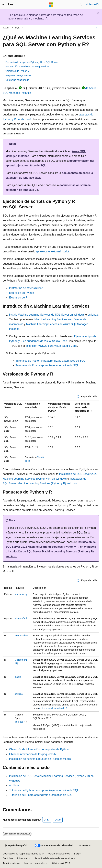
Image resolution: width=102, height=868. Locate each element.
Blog (76, 854)
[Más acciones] (96, 28)
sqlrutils (19, 694)
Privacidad (23, 858)
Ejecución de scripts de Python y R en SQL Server (32, 62)
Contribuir (8, 858)
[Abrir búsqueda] (81, 5)
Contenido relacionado (17, 80)
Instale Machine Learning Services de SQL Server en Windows (47, 315)
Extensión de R (18, 298)
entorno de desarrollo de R (53, 708)
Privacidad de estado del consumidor (54, 858)
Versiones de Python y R (18, 71)
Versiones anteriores (59, 854)
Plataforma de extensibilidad (26, 288)
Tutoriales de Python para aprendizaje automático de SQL (50, 361)
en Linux (93, 315)
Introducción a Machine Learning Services (27, 67)
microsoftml (21, 618)
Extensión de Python (22, 293)
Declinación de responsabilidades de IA (23, 854)
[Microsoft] (51, 5)
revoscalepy (21, 594)
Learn (6, 28)
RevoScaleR (21, 636)
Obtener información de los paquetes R (33, 754)
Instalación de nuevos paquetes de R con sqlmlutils (40, 759)
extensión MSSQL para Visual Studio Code (51, 346)
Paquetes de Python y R (18, 76)
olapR (18, 677)
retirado (19, 722)
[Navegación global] (3, 5)
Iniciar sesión (92, 4)
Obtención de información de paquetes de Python (39, 749)
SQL (17, 28)
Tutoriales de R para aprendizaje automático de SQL (47, 365)
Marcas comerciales (35, 863)
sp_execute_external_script (53, 251)
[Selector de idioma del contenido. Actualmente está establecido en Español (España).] (16, 845)
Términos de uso (12, 863)
